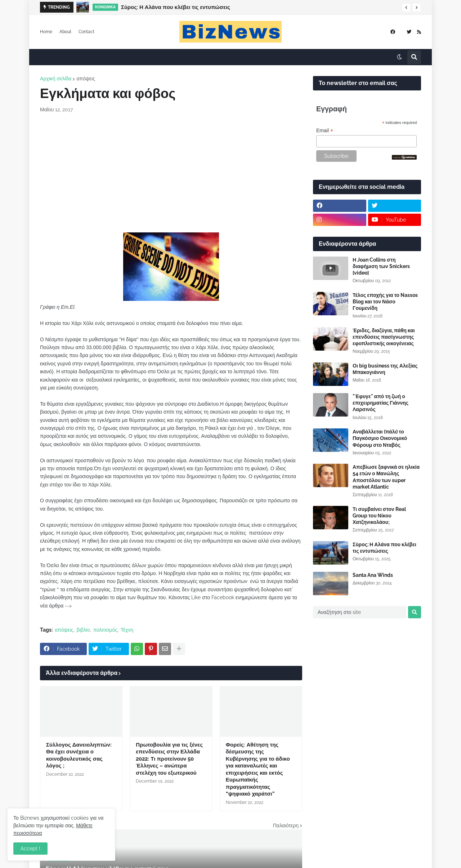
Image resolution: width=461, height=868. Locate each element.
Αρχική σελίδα (56, 79)
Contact (86, 32)
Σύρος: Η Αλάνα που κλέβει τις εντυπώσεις (176, 7)
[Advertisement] (171, 173)
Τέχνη (127, 630)
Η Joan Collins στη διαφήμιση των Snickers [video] (381, 266)
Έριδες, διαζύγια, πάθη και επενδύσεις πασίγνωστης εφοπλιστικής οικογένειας (384, 337)
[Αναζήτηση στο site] (360, 612)
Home (46, 32)
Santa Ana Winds (373, 575)
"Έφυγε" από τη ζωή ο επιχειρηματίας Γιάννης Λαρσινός (381, 403)
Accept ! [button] (30, 849)
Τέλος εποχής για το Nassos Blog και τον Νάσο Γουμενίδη (385, 302)
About (65, 32)
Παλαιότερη (286, 825)
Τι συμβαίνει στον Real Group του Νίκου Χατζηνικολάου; (379, 516)
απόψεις (86, 79)
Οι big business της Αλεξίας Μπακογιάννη (385, 369)
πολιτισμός (105, 630)
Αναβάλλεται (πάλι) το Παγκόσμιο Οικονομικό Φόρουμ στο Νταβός (380, 438)
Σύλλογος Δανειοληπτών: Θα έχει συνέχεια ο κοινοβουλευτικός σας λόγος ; (79, 755)
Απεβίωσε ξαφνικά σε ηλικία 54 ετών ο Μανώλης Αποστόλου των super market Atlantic (386, 477)
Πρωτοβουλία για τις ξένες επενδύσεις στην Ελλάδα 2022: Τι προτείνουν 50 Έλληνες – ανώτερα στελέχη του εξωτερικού (169, 759)
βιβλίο (83, 630)
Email (325, 131)
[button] (406, 8)
